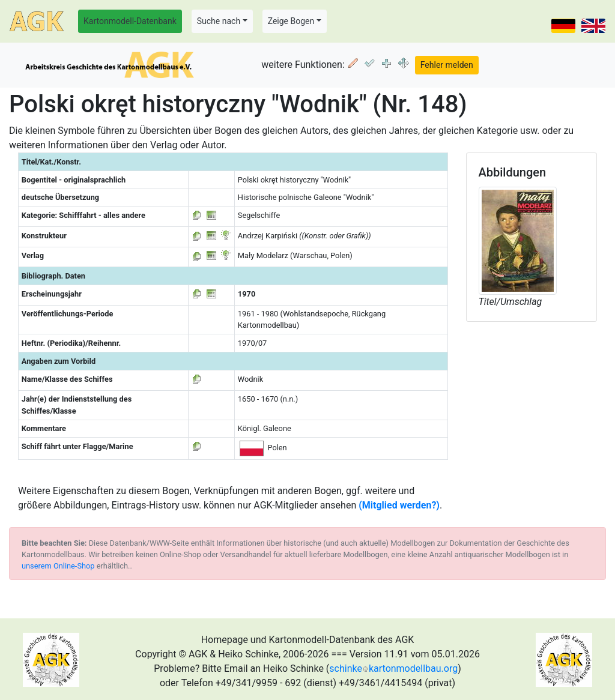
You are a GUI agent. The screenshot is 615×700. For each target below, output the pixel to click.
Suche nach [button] (219, 21)
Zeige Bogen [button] (291, 21)
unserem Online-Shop (58, 566)
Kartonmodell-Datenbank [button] (130, 21)
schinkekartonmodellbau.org (393, 668)
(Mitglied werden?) (399, 505)
